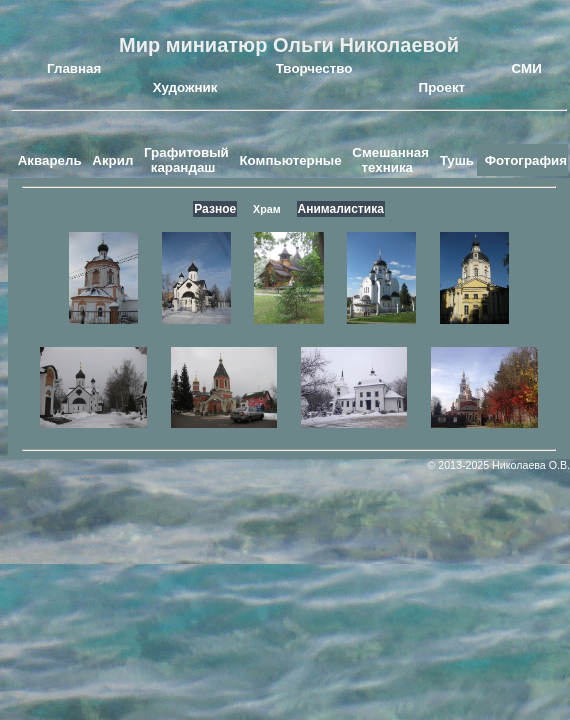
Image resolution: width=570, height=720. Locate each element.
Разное (215, 209)
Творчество (314, 68)
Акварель (50, 160)
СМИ (527, 68)
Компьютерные (290, 160)
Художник (185, 87)
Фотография (526, 160)
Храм (266, 209)
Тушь (457, 160)
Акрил (112, 160)
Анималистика (341, 209)
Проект (442, 87)
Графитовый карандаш (186, 160)
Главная (74, 68)
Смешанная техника (390, 160)
